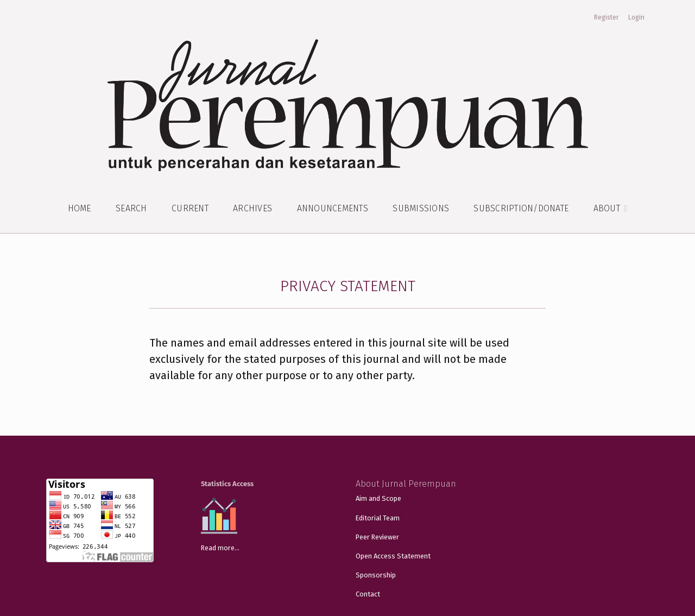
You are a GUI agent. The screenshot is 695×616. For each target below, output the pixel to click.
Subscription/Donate (521, 208)
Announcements (333, 208)
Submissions (421, 208)
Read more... (220, 548)
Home (80, 208)
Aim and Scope (378, 498)
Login (636, 17)
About (608, 208)
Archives (252, 208)
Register (606, 17)
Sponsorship (376, 575)
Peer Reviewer (377, 537)
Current (190, 208)
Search (131, 208)
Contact (368, 594)
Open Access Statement (393, 556)
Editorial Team (378, 518)
